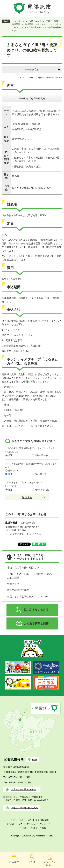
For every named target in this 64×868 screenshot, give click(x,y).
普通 (10, 455)
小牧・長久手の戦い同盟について (25, 568)
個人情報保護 (42, 820)
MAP (34, 760)
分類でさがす (35, 21)
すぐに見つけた (15, 486)
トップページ (18, 21)
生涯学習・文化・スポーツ (37, 24)
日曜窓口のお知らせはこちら (25, 808)
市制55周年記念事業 (18, 590)
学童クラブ (13, 584)
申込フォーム (9, 335)
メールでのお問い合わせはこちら (23, 534)
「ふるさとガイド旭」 (23, 426)
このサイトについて (21, 820)
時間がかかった (42, 490)
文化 (56, 24)
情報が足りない (42, 455)
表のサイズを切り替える (32, 98)
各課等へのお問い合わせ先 (24, 789)
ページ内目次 (32, 69)
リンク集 (22, 828)
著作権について (14, 824)
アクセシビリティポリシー (40, 824)
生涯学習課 (11, 523)
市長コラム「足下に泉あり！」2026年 (28, 597)
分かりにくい (41, 474)
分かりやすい (14, 471)
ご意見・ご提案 (39, 828)
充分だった (13, 452)
